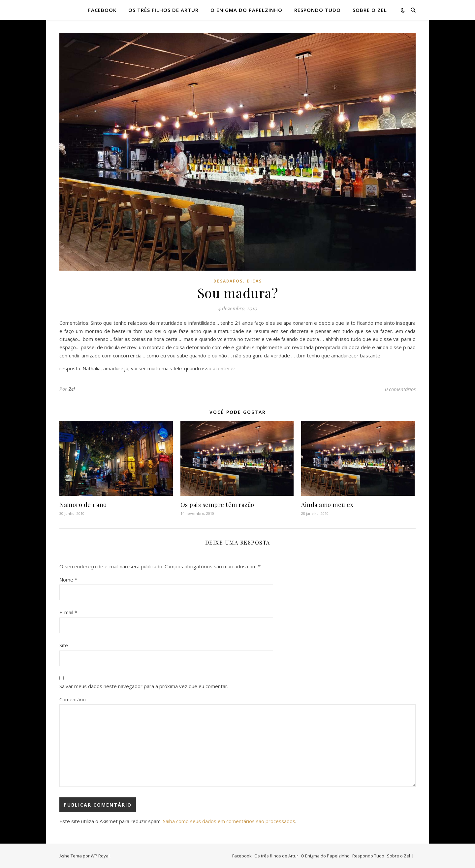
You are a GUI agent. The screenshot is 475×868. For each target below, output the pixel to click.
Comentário (73, 699)
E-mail (68, 612)
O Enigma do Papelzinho (246, 10)
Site (64, 645)
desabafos (228, 281)
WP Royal (100, 856)
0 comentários (400, 389)
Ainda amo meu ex (327, 505)
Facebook (102, 10)
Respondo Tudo (317, 10)
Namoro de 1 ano (83, 505)
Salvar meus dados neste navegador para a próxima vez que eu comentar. (144, 686)
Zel (72, 389)
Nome (68, 580)
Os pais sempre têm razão (217, 505)
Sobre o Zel (370, 10)
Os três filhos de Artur (163, 10)
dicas (254, 281)
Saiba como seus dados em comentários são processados (229, 821)
